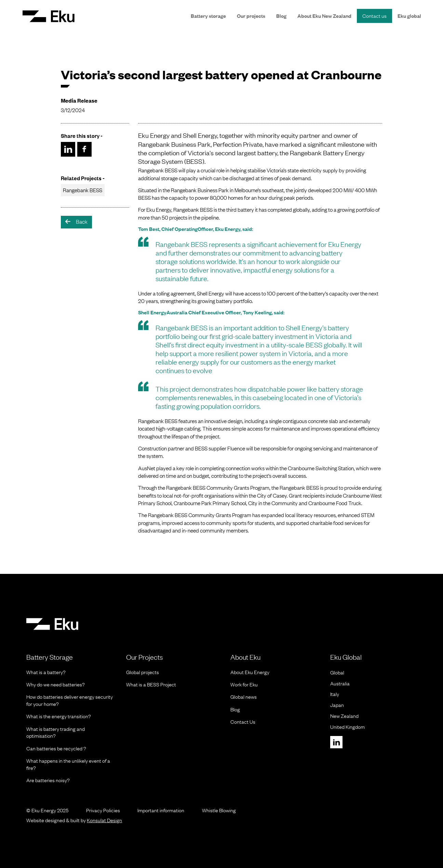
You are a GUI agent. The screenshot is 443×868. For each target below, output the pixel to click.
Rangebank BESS (83, 190)
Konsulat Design (104, 820)
